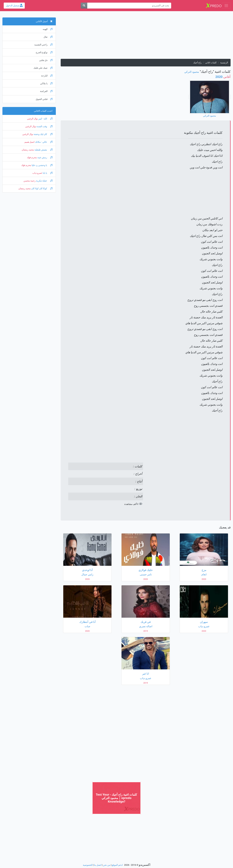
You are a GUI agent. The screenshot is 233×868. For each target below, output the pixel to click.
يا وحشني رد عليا (42, 165)
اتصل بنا (98, 865)
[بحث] (84, 6)
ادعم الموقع (117, 865)
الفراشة (46, 91)
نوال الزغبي (32, 119)
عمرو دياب (37, 173)
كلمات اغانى (211, 63)
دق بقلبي (46, 60)
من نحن (107, 865)
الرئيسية (224, 63)
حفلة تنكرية (44, 181)
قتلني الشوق (44, 99)
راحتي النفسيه (43, 45)
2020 (223, 77)
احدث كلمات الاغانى (43, 111)
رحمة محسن (30, 181)
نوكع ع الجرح (44, 52)
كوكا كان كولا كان (42, 189)
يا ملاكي (46, 83)
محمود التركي (192, 72)
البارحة (47, 76)
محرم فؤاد (32, 157)
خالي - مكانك (43, 142)
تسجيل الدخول (14, 6)
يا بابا (47, 173)
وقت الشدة (44, 126)
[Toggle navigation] (226, 6)
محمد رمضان (28, 150)
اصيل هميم (29, 142)
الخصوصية (88, 865)
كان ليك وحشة (43, 134)
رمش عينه (45, 157)
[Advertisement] (146, 36)
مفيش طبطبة (43, 150)
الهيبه (48, 29)
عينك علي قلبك (43, 68)
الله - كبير (45, 119)
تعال (48, 37)
